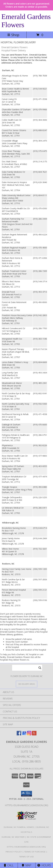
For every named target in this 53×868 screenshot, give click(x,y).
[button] (26, 794)
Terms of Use (27, 857)
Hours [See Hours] (44, 865)
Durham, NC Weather (13, 837)
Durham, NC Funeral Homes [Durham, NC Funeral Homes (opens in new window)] (19, 827)
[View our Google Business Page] (24, 734)
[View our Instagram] (29, 734)
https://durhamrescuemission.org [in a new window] (27, 805)
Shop (13, 35)
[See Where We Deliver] (27, 684)
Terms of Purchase (35, 852)
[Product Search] (27, 668)
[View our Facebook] (19, 734)
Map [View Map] (27, 865)
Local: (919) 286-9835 (27, 761)
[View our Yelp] (34, 734)
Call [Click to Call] (9, 865)
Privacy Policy (14, 852)
